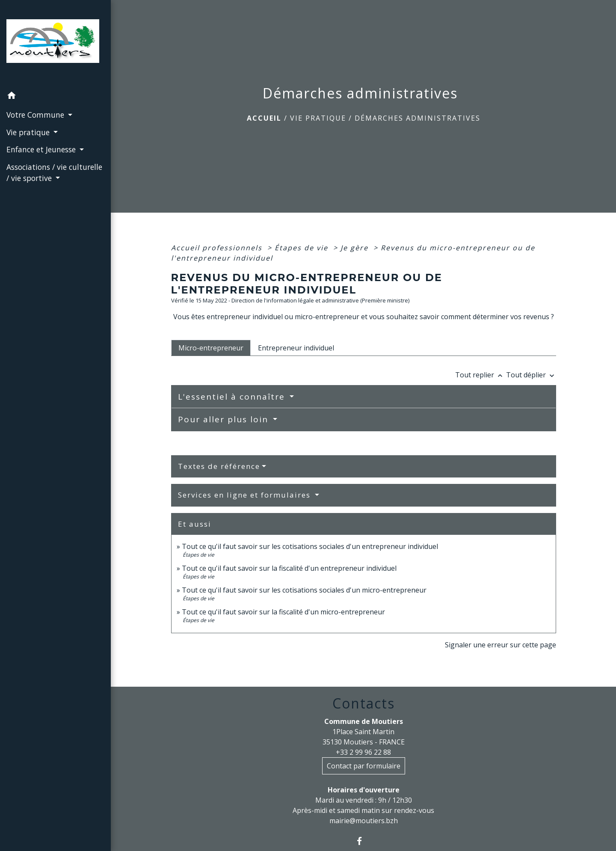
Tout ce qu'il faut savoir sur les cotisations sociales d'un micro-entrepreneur (304, 590)
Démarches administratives (418, 118)
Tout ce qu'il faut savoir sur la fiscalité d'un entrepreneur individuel (289, 568)
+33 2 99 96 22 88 (363, 752)
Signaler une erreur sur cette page (500, 645)
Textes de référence (219, 466)
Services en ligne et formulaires (246, 495)
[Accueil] (55, 44)
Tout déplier (531, 375)
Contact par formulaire (364, 766)
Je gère (356, 248)
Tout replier (481, 375)
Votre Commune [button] (36, 115)
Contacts (364, 703)
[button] (55, 97)
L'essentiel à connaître (233, 397)
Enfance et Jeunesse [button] (42, 149)
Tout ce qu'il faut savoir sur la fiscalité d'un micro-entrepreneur (283, 612)
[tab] (211, 348)
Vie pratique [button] (29, 132)
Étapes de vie (303, 248)
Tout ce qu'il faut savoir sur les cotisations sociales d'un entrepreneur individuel (310, 546)
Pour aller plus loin (225, 419)
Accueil (264, 118)
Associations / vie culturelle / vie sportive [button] (54, 172)
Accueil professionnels (218, 248)
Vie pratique (318, 118)
